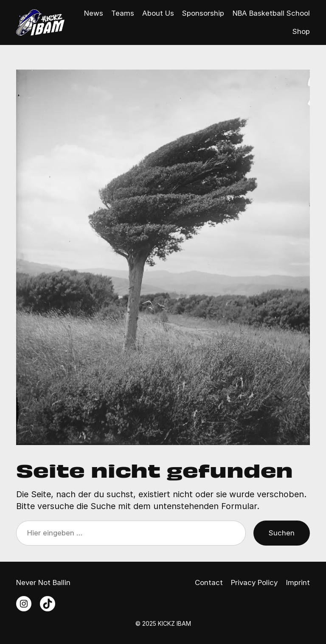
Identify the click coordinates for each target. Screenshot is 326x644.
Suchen (282, 533)
